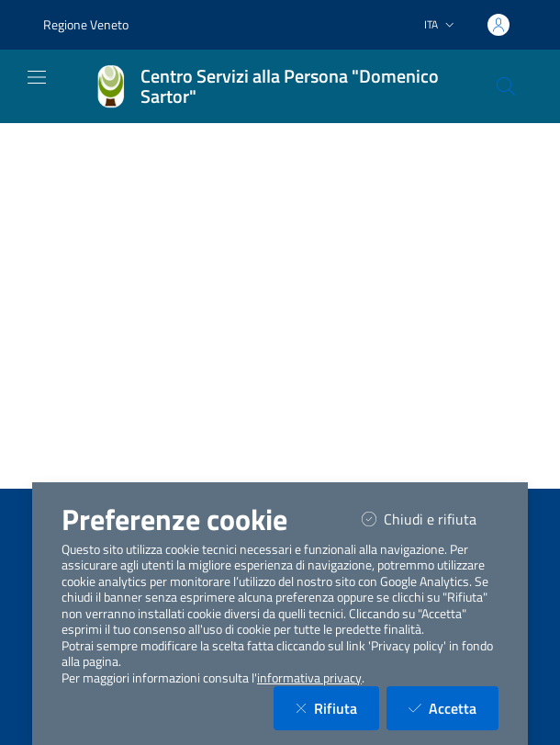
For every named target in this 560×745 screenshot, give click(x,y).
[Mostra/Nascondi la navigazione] (37, 77)
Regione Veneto (86, 24)
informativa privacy (309, 678)
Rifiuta (337, 708)
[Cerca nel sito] (506, 86)
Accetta (454, 708)
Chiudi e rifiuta (430, 519)
